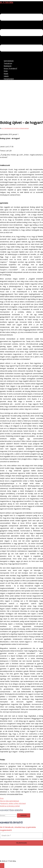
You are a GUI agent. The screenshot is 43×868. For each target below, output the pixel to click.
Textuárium (8, 63)
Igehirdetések (9, 61)
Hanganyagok (9, 79)
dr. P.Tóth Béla (7, 2)
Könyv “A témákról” (11, 68)
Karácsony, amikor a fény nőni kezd (13, 803)
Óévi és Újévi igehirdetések (10, 801)
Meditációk (8, 66)
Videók (6, 76)
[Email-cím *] (21, 835)
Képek (6, 74)
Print (2, 798)
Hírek (6, 71)
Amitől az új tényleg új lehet (10, 806)
